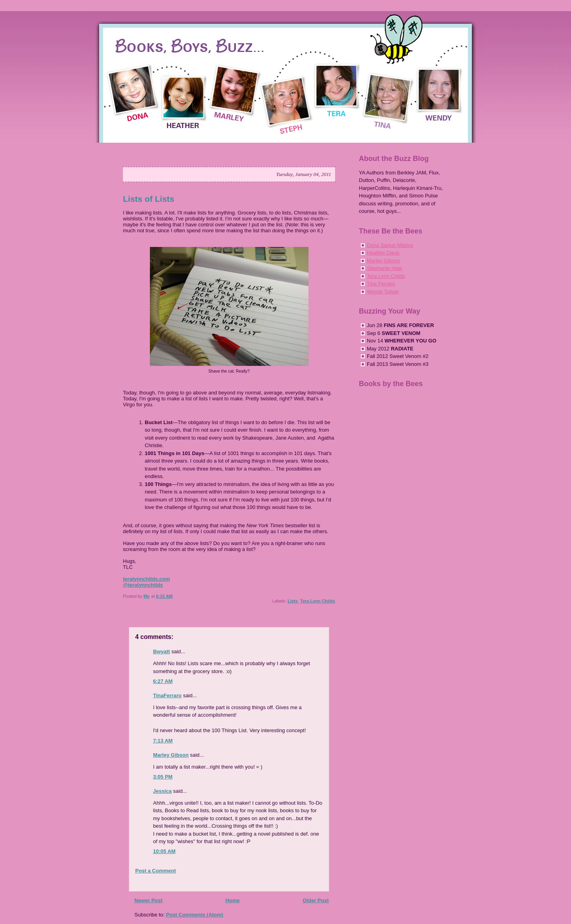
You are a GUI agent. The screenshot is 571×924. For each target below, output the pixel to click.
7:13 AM (163, 741)
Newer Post (148, 900)
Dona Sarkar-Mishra (390, 245)
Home (232, 900)
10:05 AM (164, 851)
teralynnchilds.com (146, 579)
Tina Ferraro (381, 284)
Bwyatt (162, 651)
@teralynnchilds (143, 585)
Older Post (316, 900)
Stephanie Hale (384, 268)
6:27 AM (163, 681)
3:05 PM (163, 777)
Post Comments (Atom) (195, 915)
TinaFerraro (167, 695)
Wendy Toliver (383, 292)
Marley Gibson (171, 755)
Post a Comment (156, 871)
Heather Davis (383, 253)
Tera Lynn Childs (318, 601)
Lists (293, 601)
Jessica (162, 791)
